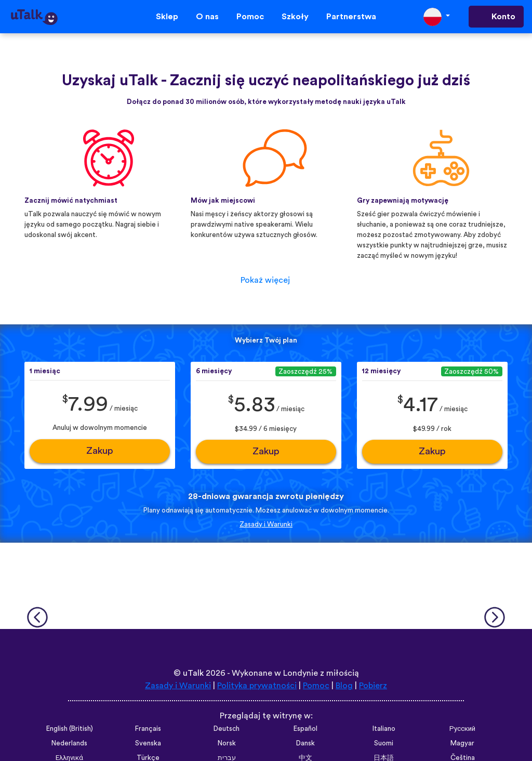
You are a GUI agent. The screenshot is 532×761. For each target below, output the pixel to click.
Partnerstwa (351, 17)
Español (305, 729)
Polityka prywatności (257, 686)
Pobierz (373, 686)
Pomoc (250, 17)
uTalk (193, 673)
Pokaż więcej (265, 280)
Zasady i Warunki (266, 524)
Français (148, 729)
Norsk (227, 743)
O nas (207, 17)
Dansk (305, 743)
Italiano (384, 729)
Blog (344, 686)
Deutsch (227, 729)
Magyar (462, 743)
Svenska (148, 743)
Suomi (384, 743)
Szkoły (295, 17)
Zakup (100, 451)
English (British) (70, 729)
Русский (462, 729)
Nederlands (69, 743)
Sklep (167, 17)
